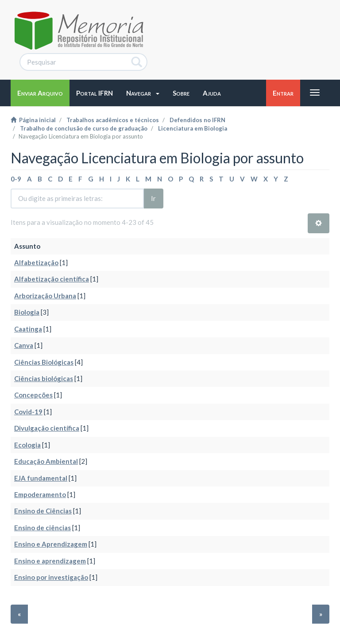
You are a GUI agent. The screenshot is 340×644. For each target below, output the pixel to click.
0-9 (16, 179)
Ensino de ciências (42, 528)
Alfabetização (36, 262)
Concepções (33, 395)
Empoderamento (40, 494)
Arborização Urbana (45, 296)
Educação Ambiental (46, 461)
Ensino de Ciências (43, 511)
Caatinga (28, 329)
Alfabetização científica (52, 279)
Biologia (27, 312)
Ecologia (27, 445)
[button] (143, 93)
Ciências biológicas (44, 378)
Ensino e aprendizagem (50, 561)
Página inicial (33, 120)
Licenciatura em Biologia (193, 128)
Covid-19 (28, 412)
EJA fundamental (41, 478)
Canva (24, 345)
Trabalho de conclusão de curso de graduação (84, 128)
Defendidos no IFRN (197, 120)
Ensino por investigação (51, 577)
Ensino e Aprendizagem (51, 544)
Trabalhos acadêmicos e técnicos (113, 120)
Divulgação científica (47, 428)
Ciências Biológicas (44, 362)
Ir (153, 198)
